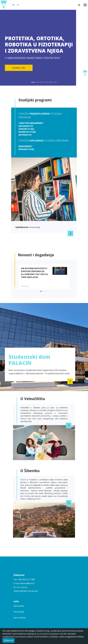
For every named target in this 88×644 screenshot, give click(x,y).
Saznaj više (19, 68)
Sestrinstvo (25, 135)
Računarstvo (26, 126)
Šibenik (24, 480)
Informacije (19, 612)
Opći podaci (19, 606)
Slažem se (9, 640)
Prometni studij (27, 132)
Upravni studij (26, 129)
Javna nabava (20, 618)
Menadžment (25, 146)
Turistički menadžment (31, 123)
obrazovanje (28, 227)
